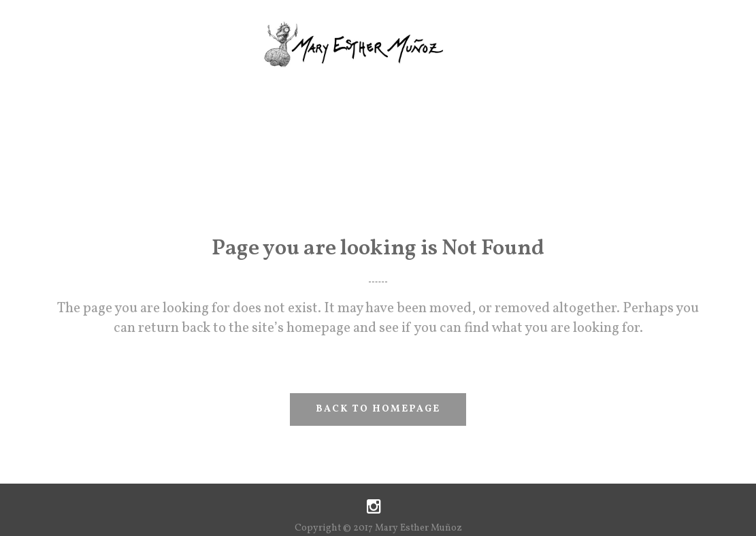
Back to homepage (378, 409)
